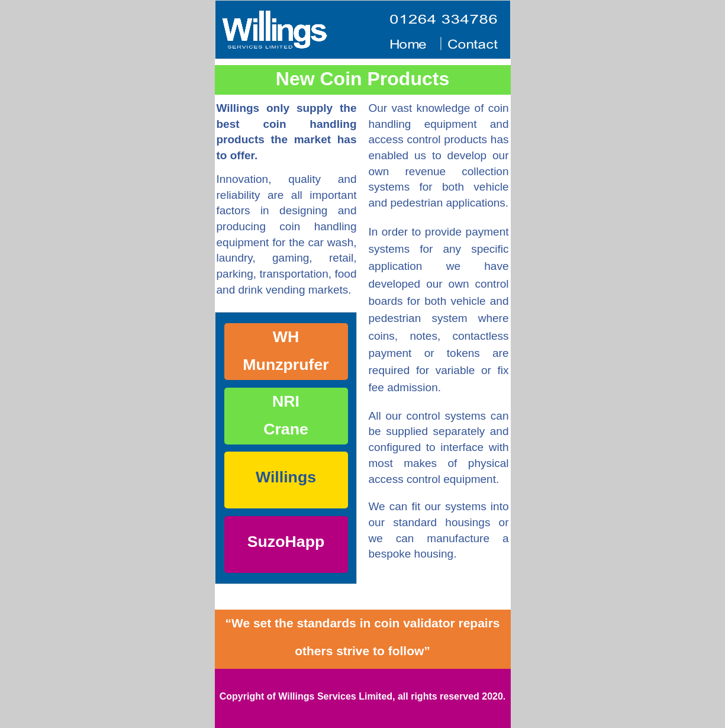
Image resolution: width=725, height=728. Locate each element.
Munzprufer (286, 365)
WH (286, 337)
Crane (286, 429)
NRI (286, 401)
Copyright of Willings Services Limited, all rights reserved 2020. (363, 696)
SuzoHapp (286, 542)
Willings (286, 477)
